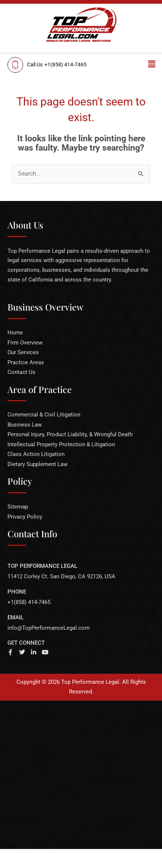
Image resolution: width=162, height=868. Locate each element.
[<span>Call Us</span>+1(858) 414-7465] (65, 65)
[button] (152, 64)
